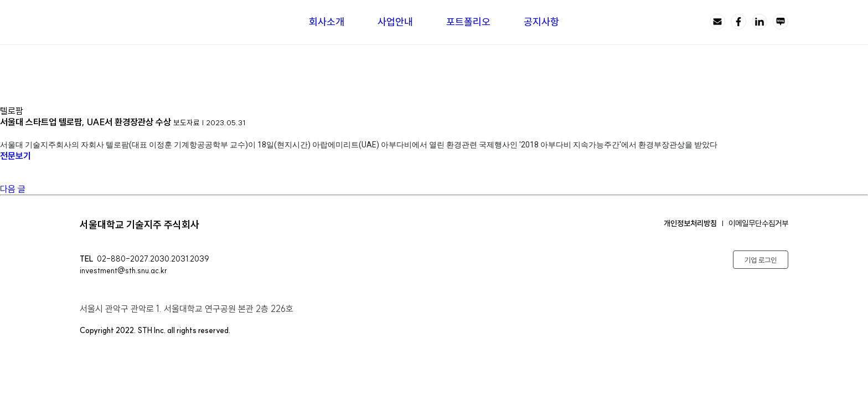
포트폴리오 (468, 22)
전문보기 (19, 156)
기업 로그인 (761, 260)
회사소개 (327, 22)
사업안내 (395, 22)
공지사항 (541, 22)
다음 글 (13, 189)
